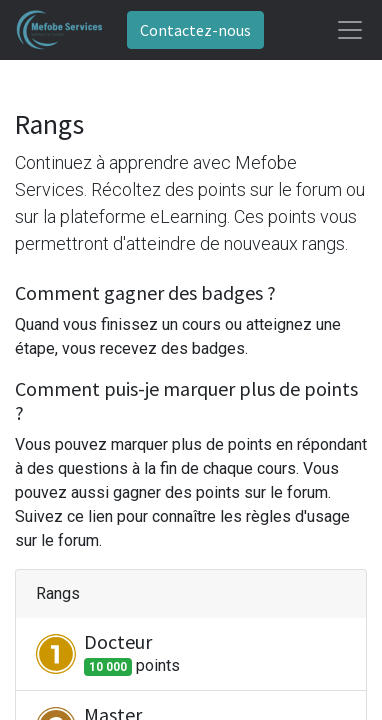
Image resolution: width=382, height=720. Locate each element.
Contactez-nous (195, 30)
